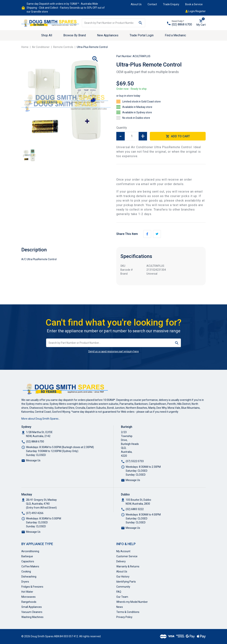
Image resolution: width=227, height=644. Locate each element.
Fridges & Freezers (32, 587)
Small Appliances (32, 607)
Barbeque (27, 556)
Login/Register (196, 11)
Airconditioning (30, 551)
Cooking (26, 572)
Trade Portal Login (142, 35)
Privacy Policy (124, 617)
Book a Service (194, 4)
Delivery (121, 561)
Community (123, 587)
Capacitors (28, 561)
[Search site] (141, 23)
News (120, 607)
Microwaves (28, 597)
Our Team (122, 597)
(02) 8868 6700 (182, 24)
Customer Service (127, 556)
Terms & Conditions (128, 612)
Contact (152, 4)
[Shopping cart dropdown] (201, 23)
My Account (123, 551)
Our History (123, 577)
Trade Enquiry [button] (171, 4)
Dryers (25, 582)
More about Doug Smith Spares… (41, 419)
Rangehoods (29, 602)
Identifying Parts (126, 582)
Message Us (33, 460)
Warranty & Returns (128, 566)
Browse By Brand (75, 35)
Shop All (47, 35)
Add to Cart (178, 136)
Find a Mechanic (175, 35)
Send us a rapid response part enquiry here (113, 351)
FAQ (119, 592)
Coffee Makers (30, 566)
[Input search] (109, 23)
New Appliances (108, 35)
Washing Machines (32, 617)
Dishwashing (29, 577)
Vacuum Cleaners (32, 612)
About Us (136, 4)
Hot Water (27, 592)
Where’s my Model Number (132, 602)
